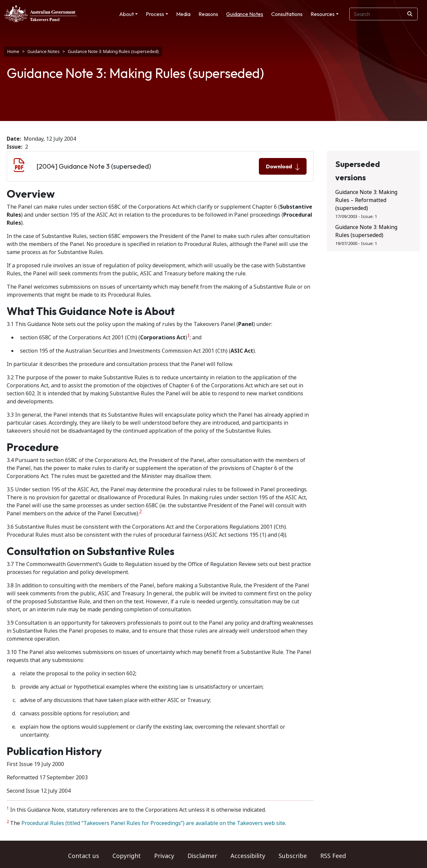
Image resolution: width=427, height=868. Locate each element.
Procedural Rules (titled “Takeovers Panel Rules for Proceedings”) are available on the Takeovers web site (153, 823)
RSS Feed (333, 856)
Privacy (164, 856)
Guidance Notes (245, 14)
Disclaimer (202, 856)
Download (283, 167)
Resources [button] (323, 14)
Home (13, 51)
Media (183, 14)
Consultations (287, 14)
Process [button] (155, 14)
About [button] (126, 14)
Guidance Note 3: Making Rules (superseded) (366, 231)
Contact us (84, 856)
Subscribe (293, 856)
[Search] (410, 14)
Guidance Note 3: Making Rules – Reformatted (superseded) (366, 200)
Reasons (208, 14)
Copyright (127, 856)
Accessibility (248, 856)
